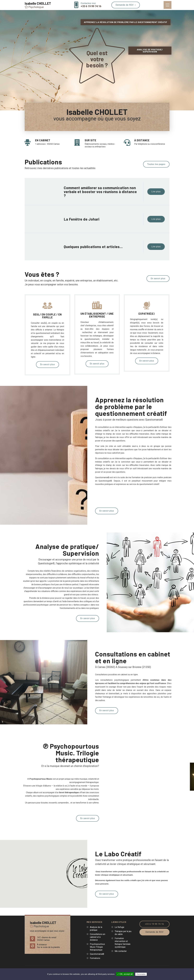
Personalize (141, 974)
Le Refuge (119, 927)
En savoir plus (158, 279)
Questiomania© (97, 954)
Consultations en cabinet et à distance (98, 937)
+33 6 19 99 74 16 (154, 924)
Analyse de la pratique (96, 929)
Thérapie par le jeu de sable (123, 933)
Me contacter (121, 951)
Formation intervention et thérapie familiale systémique (123, 943)
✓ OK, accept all (125, 974)
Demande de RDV (126, 5)
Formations (95, 958)
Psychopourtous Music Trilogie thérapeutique (97, 947)
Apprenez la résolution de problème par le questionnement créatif (126, 22)
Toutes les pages (156, 164)
